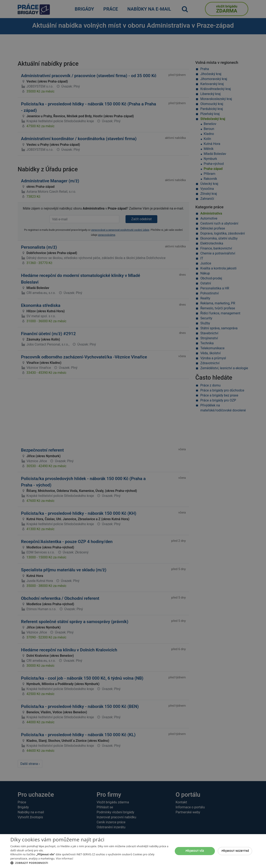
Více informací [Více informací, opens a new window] (65, 859)
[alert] (133, 434)
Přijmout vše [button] (195, 851)
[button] (89, 863)
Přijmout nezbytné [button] (235, 851)
